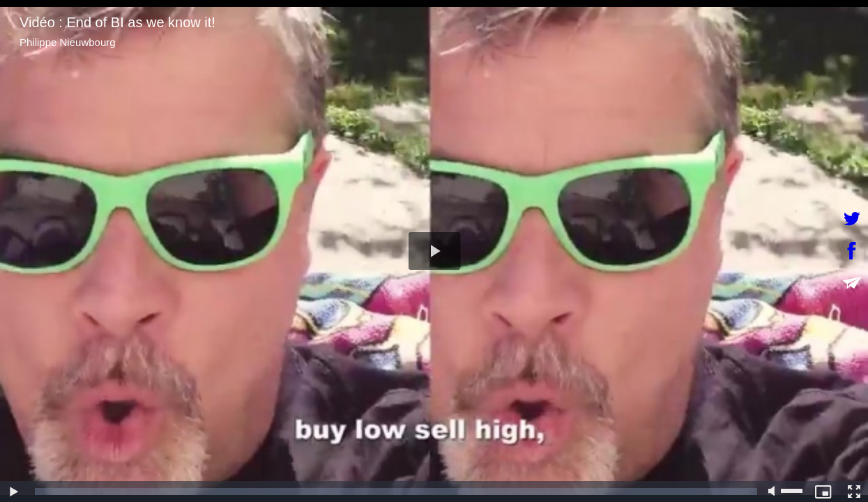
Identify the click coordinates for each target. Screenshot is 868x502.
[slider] (396, 492)
